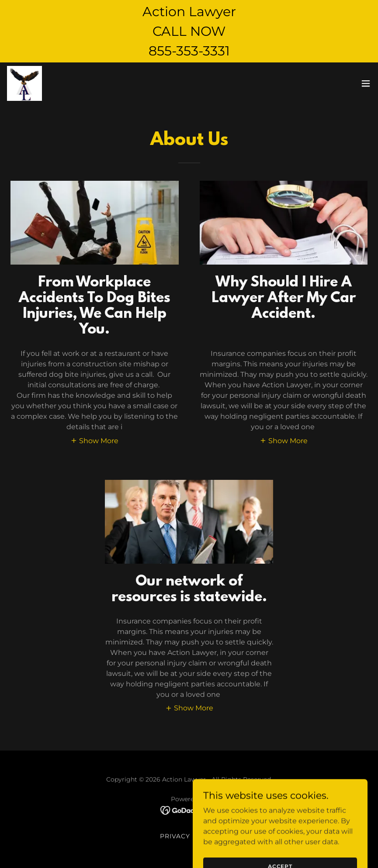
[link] (24, 83)
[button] (366, 83)
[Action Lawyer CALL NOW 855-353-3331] (189, 31)
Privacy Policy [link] (189, 836)
